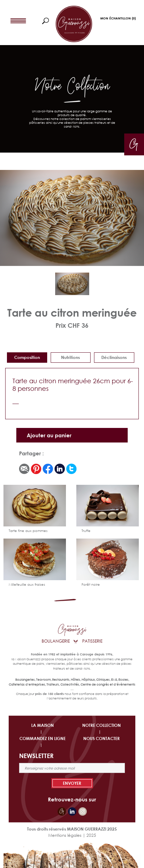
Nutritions (70, 357)
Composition (27, 357)
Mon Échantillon (118, 18)
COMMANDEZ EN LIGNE (43, 738)
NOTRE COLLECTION (101, 725)
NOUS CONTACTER (101, 738)
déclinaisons (114, 357)
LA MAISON (43, 725)
